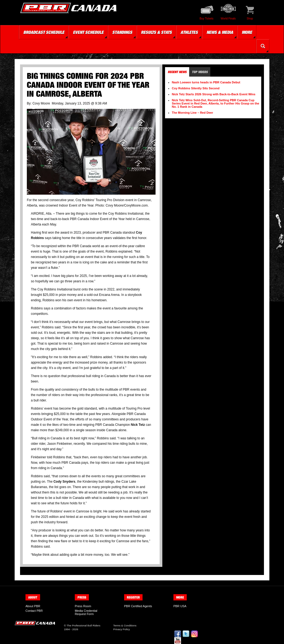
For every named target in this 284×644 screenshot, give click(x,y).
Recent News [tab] (177, 72)
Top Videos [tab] (200, 72)
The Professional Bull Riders (84, 625)
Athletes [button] (189, 32)
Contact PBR (34, 611)
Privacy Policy (122, 629)
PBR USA (180, 606)
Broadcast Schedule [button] (44, 32)
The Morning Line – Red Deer (192, 113)
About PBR (33, 606)
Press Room (83, 606)
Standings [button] (122, 32)
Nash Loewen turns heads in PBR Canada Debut (206, 82)
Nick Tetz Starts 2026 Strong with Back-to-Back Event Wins (214, 94)
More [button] (247, 32)
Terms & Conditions (125, 625)
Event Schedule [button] (88, 32)
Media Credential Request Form (86, 612)
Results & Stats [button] (156, 32)
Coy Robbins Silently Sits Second (196, 88)
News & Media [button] (220, 32)
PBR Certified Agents (138, 606)
